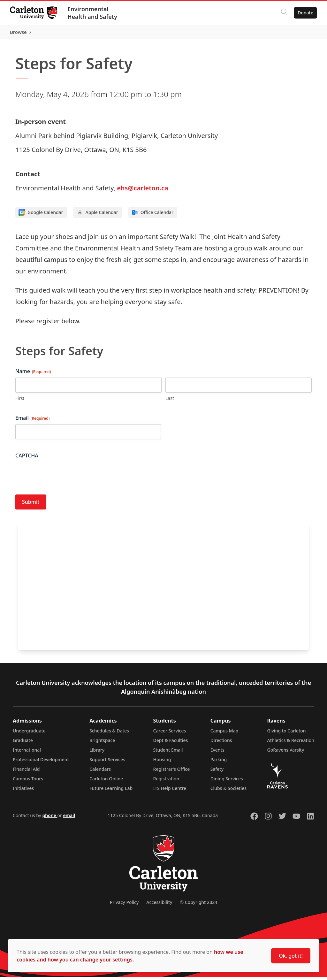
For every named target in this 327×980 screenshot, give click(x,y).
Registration (166, 781)
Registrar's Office (172, 772)
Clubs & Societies (228, 791)
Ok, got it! (291, 956)
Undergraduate (29, 734)
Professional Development (41, 762)
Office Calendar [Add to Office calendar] (152, 216)
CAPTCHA (27, 459)
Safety (217, 772)
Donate (305, 13)
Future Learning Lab (111, 791)
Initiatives (23, 791)
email (69, 818)
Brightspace (102, 743)
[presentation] (64, 477)
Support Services (107, 762)
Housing (162, 762)
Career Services (170, 734)
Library (97, 753)
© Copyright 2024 (198, 905)
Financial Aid (26, 772)
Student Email (168, 753)
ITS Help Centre (170, 791)
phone (50, 818)
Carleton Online (106, 781)
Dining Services (227, 781)
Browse (304, 34)
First (20, 401)
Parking (219, 762)
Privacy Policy (124, 905)
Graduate (23, 743)
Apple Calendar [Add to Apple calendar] (97, 216)
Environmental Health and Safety (93, 13)
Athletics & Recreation (291, 743)
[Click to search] (284, 13)
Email (32, 421)
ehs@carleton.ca (143, 191)
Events (217, 753)
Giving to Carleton (287, 734)
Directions (221, 743)
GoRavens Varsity (286, 753)
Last (170, 401)
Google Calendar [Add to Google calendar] (41, 216)
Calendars (100, 772)
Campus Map (224, 734)
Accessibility (159, 905)
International (27, 753)
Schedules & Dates (109, 734)
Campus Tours (28, 781)
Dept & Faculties (171, 743)
